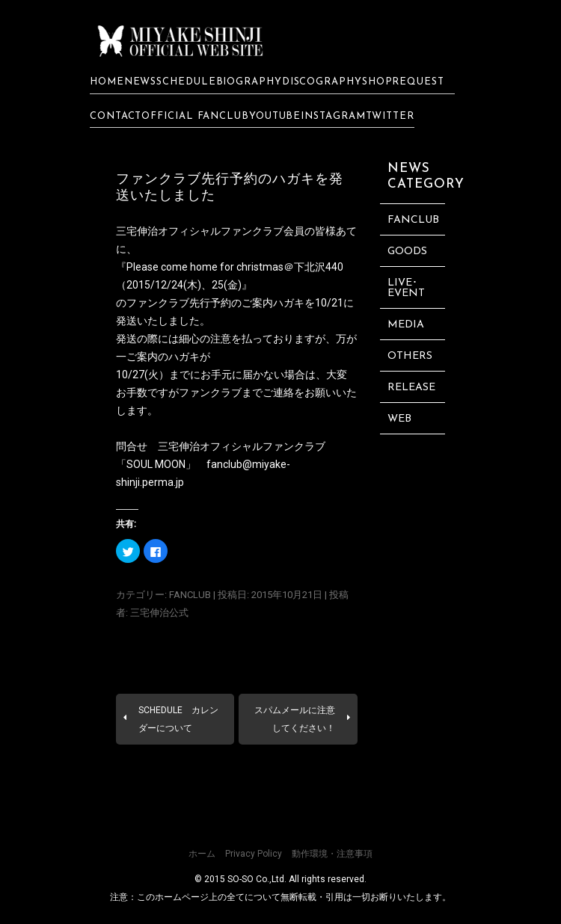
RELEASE (411, 388)
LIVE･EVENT (406, 288)
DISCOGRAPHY (322, 82)
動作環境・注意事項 (332, 854)
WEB (399, 419)
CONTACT (116, 116)
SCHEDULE (186, 82)
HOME (107, 82)
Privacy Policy (254, 854)
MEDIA (406, 325)
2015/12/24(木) (164, 285)
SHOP (377, 82)
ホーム (202, 854)
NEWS (141, 82)
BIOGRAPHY (249, 82)
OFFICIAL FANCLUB (195, 116)
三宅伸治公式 (159, 613)
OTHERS (410, 356)
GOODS (407, 252)
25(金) (227, 285)
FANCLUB (190, 595)
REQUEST (423, 82)
